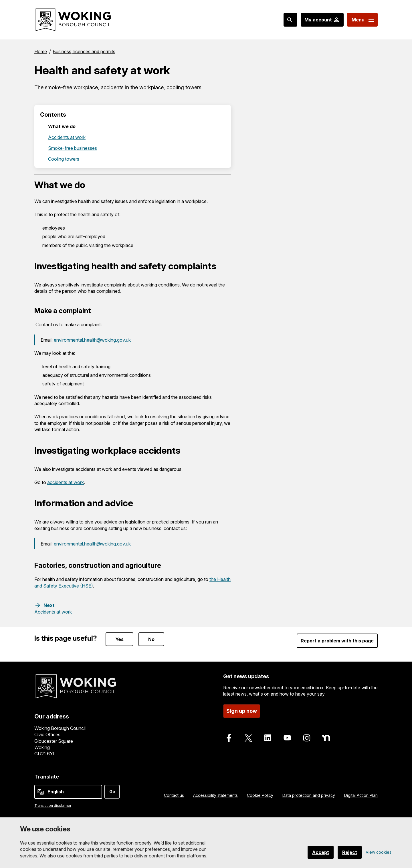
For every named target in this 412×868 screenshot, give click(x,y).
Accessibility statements (215, 795)
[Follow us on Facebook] (229, 738)
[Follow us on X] (248, 738)
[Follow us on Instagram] (307, 738)
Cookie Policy (260, 795)
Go (112, 792)
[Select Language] (68, 792)
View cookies (379, 852)
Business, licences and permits (84, 51)
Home (41, 51)
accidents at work (66, 482)
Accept (321, 852)
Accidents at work (67, 137)
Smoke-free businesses (73, 148)
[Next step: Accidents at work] (53, 608)
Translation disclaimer (53, 806)
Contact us (174, 795)
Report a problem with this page (337, 641)
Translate (47, 777)
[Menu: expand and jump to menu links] (362, 20)
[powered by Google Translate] (41, 792)
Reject (350, 852)
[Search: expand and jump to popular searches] (290, 20)
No (151, 639)
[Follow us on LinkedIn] (268, 738)
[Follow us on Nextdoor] (326, 738)
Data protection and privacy (309, 795)
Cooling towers (64, 159)
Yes (119, 639)
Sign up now (242, 711)
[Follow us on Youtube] (287, 738)
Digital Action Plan (361, 795)
